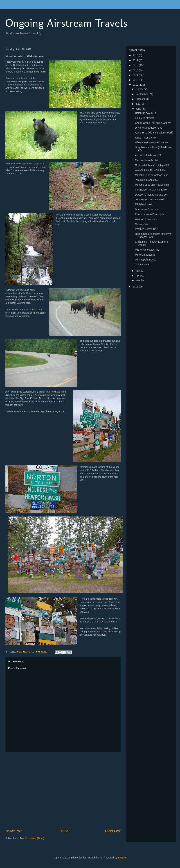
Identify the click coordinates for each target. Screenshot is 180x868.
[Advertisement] (34, 790)
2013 (136, 80)
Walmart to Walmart (146, 219)
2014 (136, 75)
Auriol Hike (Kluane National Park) (154, 133)
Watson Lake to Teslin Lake (150, 170)
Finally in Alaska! (144, 118)
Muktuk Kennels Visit (147, 160)
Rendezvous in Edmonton (149, 214)
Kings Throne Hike (145, 138)
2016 (136, 65)
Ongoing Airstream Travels (66, 23)
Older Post (113, 831)
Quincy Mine (142, 264)
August (140, 99)
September (142, 94)
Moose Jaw (141, 224)
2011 (136, 287)
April (138, 276)
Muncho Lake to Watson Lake (152, 175)
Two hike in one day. (146, 180)
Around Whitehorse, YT (148, 155)
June (139, 109)
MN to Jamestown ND (147, 250)
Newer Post (14, 831)
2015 (136, 70)
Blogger (122, 858)
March (139, 280)
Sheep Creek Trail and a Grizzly (153, 123)
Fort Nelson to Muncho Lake (151, 190)
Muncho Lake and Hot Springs (152, 185)
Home (64, 831)
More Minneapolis (145, 255)
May (138, 271)
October (140, 89)
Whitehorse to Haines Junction (152, 142)
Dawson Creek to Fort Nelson (152, 195)
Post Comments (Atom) (32, 838)
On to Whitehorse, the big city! (152, 165)
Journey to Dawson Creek (149, 200)
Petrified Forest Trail (146, 229)
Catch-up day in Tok (146, 113)
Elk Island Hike (143, 204)
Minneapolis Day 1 (145, 260)
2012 (136, 85)
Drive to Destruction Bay (149, 128)
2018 (136, 55)
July (138, 104)
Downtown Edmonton (147, 209)
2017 (136, 60)
